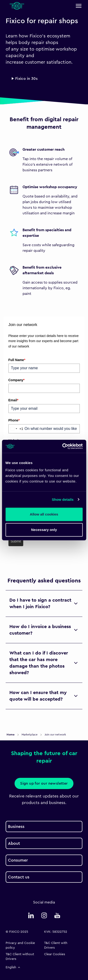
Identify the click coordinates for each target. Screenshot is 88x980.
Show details (63, 499)
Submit (16, 541)
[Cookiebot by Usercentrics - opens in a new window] (63, 446)
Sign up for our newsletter (44, 783)
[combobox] (16, 429)
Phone (14, 420)
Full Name (17, 360)
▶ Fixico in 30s (24, 79)
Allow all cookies (44, 514)
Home (11, 735)
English (13, 967)
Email (13, 400)
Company (17, 380)
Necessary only (44, 530)
